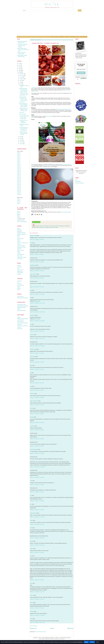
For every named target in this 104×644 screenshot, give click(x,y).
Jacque (31, 541)
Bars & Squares (21, 250)
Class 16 (19, 174)
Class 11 (19, 167)
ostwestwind (33, 315)
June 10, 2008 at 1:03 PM (37, 353)
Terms (77, 37)
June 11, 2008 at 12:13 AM (37, 467)
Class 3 (19, 156)
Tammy (31, 408)
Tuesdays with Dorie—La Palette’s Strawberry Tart (24, 122)
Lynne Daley (33, 357)
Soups (19, 241)
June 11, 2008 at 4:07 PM (37, 510)
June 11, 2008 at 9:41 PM (37, 524)
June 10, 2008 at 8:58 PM (37, 430)
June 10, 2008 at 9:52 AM (37, 287)
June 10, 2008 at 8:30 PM (37, 414)
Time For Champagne (22, 222)
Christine (32, 417)
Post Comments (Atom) (41, 632)
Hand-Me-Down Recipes (22, 298)
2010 (20, 69)
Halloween (19, 284)
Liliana (31, 520)
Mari (31, 495)
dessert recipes (40, 226)
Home (53, 37)
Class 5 (19, 158)
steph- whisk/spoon (34, 401)
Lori (31, 324)
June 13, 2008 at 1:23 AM (37, 599)
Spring (19, 287)
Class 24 (19, 186)
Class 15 (19, 173)
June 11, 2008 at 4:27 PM (37, 517)
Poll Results (20, 329)
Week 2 (19, 213)
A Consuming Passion (66, 212)
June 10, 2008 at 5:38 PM (37, 390)
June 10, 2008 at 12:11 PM (37, 339)
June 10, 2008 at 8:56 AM (37, 262)
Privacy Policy (78, 182)
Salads (19, 240)
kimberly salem (33, 349)
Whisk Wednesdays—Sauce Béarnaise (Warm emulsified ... (24, 90)
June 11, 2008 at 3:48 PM (37, 501)
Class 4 (19, 157)
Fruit (18, 268)
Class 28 (19, 192)
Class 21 (19, 182)
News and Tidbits (23, 114)
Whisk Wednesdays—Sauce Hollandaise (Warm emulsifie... (24, 105)
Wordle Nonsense (23, 96)
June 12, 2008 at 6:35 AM (37, 552)
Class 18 (19, 177)
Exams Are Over (21, 220)
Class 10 (19, 166)
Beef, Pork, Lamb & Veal (22, 243)
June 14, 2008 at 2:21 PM (37, 608)
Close (97, 642)
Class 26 (19, 189)
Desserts (19, 249)
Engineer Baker (33, 235)
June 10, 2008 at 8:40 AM (37, 254)
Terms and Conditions (79, 183)
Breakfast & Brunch (21, 233)
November (22, 75)
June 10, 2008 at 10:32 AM (37, 312)
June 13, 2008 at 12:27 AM (37, 592)
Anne (31, 481)
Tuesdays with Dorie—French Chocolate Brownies (24, 133)
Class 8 (19, 163)
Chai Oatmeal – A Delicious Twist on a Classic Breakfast (22, 46)
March (21, 140)
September (22, 79)
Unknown (32, 611)
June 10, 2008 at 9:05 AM (37, 278)
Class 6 (19, 160)
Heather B (32, 394)
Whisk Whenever (84, 37)
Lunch (18, 237)
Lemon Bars (22, 112)
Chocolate (19, 267)
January (21, 144)
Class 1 (19, 153)
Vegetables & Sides (21, 247)
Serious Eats (48, 166)
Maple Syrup (20, 271)
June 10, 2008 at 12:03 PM (37, 331)
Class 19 (19, 179)
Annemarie (32, 426)
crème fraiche (49, 116)
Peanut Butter (20, 273)
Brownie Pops (22, 102)
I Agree (86, 642)
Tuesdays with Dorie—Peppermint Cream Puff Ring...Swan (24, 109)
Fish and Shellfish (21, 246)
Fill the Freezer (20, 296)
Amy (31, 386)
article (33, 117)
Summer (19, 288)
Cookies (19, 253)
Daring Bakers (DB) (21, 305)
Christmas (19, 281)
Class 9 (19, 164)
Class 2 (19, 154)
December (22, 74)
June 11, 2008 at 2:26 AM (37, 492)
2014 (20, 63)
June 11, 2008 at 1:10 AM (37, 477)
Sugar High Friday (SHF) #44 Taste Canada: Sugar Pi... (24, 99)
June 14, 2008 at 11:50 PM (37, 615)
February (21, 142)
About (56, 37)
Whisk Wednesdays (21, 310)
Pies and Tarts (55, 226)
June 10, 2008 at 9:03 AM (37, 271)
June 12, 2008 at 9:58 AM (37, 580)
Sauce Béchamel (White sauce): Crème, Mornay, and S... (24, 117)
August (21, 81)
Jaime (31, 619)
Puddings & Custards (22, 257)
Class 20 (19, 180)
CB (31, 298)
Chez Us (32, 595)
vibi (31, 373)
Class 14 (19, 171)
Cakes (19, 252)
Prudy (31, 583)
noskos (31, 549)
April (21, 138)
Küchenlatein (38, 319)
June (21, 84)
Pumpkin (19, 274)
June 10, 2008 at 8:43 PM (37, 423)
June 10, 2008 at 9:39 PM (37, 446)
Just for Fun (20, 324)
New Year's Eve (21, 285)
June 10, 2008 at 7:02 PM (37, 405)
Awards (19, 317)
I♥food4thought (37, 301)
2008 (20, 72)
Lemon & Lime (20, 270)
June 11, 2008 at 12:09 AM (37, 453)
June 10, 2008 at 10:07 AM (37, 303)
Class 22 (19, 183)
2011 (20, 67)
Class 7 (19, 161)
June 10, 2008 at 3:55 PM (37, 383)
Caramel (19, 265)
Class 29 (19, 193)
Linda (31, 528)
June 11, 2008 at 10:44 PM (37, 545)
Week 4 (19, 216)
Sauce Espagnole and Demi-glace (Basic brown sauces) (24, 129)
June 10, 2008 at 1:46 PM (37, 362)
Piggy (31, 365)
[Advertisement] (52, 25)
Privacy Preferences (78, 642)
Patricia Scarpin (33, 513)
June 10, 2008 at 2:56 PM (37, 369)
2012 (20, 65)
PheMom (32, 335)
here (43, 167)
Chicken (19, 244)
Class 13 (19, 170)
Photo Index (62, 37)
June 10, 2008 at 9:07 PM (37, 439)
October (21, 77)
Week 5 (19, 217)
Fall (18, 282)
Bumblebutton (33, 265)
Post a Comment (33, 626)
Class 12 (19, 169)
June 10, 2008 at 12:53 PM (37, 346)
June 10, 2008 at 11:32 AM (37, 321)
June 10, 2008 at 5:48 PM (37, 397)
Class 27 (19, 190)
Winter (19, 290)
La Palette (34, 88)
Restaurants (72, 37)
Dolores (32, 603)
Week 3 (19, 214)
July (20, 82)
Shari (31, 243)
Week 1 (19, 211)
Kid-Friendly (20, 259)
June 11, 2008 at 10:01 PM (37, 538)
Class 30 (19, 195)
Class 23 (19, 185)
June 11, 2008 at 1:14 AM (37, 485)
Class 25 (19, 187)
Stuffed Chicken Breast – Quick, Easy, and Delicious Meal (23, 50)
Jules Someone (33, 274)
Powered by (81, 78)
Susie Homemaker (34, 449)
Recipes (67, 37)
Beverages (19, 231)
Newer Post (33, 628)
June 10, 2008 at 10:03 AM (37, 294)
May (21, 137)
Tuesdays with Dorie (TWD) (51, 227)
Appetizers (19, 230)
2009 (20, 70)
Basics (19, 228)
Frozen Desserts (21, 254)
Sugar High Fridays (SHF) (23, 306)
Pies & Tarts (20, 256)
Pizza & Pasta (20, 239)
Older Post (70, 628)
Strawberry (61, 226)
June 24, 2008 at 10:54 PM (37, 623)
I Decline (92, 642)
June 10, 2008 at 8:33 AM (37, 239)
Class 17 (19, 176)
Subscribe (81, 73)
